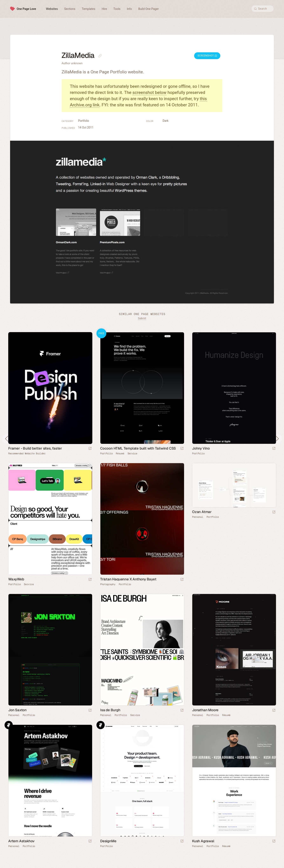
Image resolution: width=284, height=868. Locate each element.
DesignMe (108, 841)
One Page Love (26, 9)
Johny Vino (201, 448)
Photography (108, 584)
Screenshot (207, 56)
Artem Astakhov (21, 841)
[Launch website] (274, 449)
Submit (142, 318)
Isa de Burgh (110, 710)
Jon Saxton (17, 710)
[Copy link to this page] (100, 56)
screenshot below (150, 93)
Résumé (120, 453)
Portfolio (84, 121)
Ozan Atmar (202, 512)
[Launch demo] (182, 449)
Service (132, 453)
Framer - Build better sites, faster (35, 448)
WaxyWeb (16, 579)
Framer (9, 725)
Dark (165, 121)
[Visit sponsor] (90, 449)
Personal (198, 517)
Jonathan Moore (205, 710)
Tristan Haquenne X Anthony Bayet (128, 579)
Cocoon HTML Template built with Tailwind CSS (138, 448)
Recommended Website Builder (27, 453)
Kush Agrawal (203, 841)
